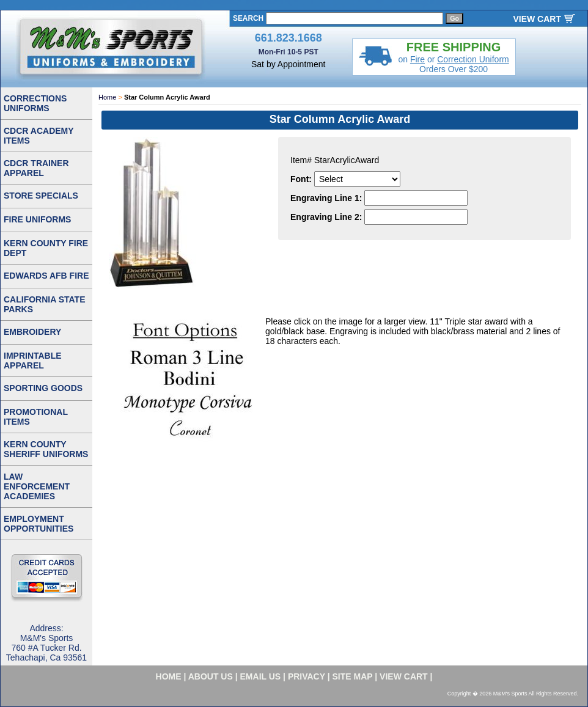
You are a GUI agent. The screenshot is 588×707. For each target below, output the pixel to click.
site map (353, 676)
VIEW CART (537, 19)
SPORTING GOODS (43, 388)
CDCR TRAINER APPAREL (36, 168)
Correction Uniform (473, 59)
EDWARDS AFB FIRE (46, 276)
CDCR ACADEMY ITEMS (39, 136)
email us (261, 676)
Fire (417, 59)
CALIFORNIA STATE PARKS (45, 304)
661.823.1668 (288, 38)
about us (211, 676)
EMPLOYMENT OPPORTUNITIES (39, 524)
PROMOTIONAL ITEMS (36, 417)
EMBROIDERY (32, 332)
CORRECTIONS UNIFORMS (35, 103)
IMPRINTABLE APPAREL (33, 361)
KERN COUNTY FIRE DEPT (46, 248)
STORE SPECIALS (41, 196)
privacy (307, 676)
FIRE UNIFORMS (37, 219)
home (169, 676)
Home (107, 97)
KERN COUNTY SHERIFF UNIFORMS (46, 449)
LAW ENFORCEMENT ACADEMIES (37, 486)
